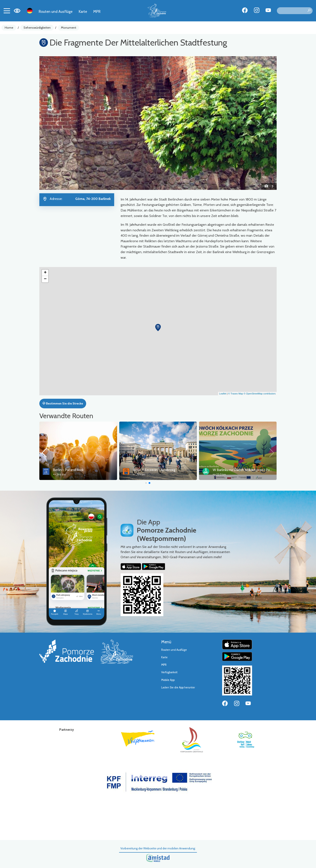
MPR (97, 11)
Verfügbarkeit (169, 672)
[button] (57, 123)
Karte (83, 11)
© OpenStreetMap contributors (260, 394)
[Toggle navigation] (7, 11)
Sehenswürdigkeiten (37, 28)
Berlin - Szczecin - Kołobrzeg (154, 470)
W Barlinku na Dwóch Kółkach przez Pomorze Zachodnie (254, 470)
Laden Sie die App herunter (178, 687)
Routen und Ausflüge (56, 11)
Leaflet (223, 394)
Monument (69, 28)
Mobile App (168, 680)
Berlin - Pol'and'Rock (68, 470)
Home (9, 28)
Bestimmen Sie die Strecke (63, 403)
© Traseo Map (236, 394)
